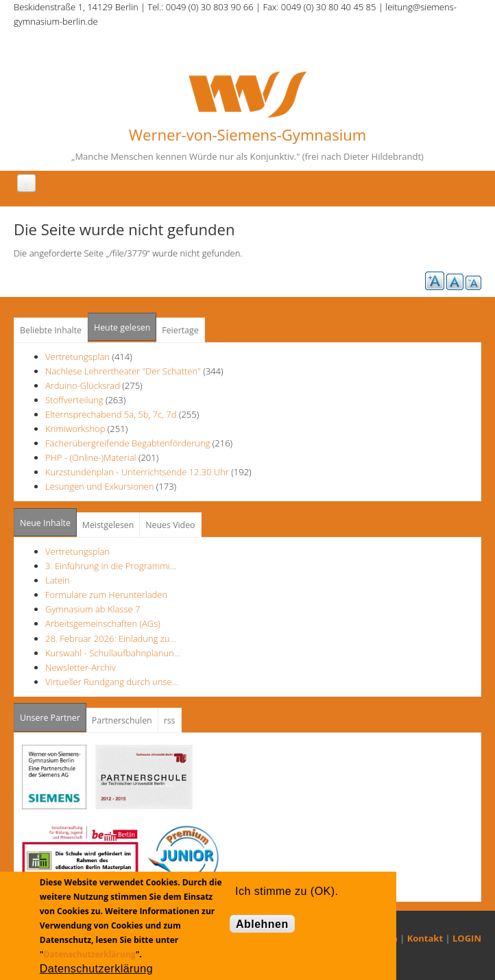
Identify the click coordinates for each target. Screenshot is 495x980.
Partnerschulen (122, 720)
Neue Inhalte (45, 523)
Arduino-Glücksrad (83, 385)
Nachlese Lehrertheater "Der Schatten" (123, 371)
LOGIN (467, 938)
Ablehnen (262, 924)
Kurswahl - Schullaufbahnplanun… (113, 653)
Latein (58, 580)
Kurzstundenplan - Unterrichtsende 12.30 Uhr (137, 472)
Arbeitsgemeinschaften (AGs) (103, 623)
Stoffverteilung (74, 400)
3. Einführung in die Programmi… (111, 566)
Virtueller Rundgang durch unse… (112, 682)
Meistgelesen (108, 525)
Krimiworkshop (75, 429)
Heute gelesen (122, 327)
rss (170, 720)
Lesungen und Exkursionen (99, 486)
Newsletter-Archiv (81, 667)
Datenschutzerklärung (89, 954)
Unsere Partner (53, 714)
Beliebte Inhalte (51, 330)
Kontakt (425, 938)
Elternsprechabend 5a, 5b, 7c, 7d (111, 414)
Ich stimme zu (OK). (287, 891)
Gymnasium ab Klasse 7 (93, 609)
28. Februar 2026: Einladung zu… (111, 638)
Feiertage (180, 330)
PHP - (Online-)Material (90, 457)
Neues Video (170, 525)
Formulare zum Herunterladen (106, 595)
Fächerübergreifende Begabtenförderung (128, 443)
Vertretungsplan (77, 357)
